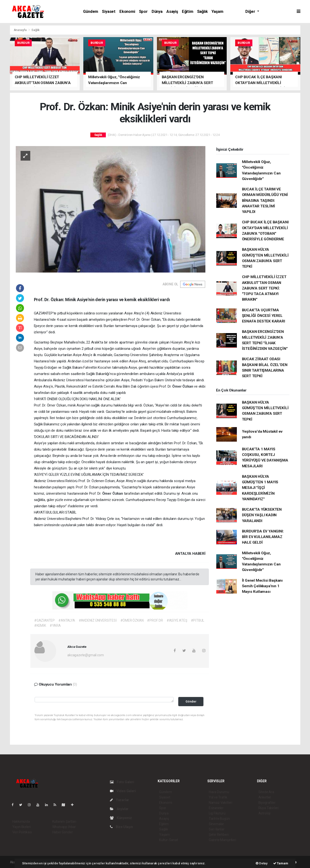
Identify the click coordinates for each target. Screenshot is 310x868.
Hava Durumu (219, 792)
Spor (143, 12)
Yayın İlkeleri (22, 827)
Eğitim (188, 12)
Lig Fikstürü (217, 813)
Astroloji (264, 813)
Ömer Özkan (183, 386)
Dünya (157, 12)
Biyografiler (267, 803)
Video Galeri (123, 791)
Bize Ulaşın (121, 827)
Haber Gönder (63, 832)
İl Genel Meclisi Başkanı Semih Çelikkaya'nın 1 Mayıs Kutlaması (262, 586)
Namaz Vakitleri (221, 803)
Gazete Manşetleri (222, 840)
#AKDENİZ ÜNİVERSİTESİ (98, 620)
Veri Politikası (22, 832)
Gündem (91, 12)
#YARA (55, 626)
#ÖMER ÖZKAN (132, 620)
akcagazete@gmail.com (85, 655)
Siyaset (109, 12)
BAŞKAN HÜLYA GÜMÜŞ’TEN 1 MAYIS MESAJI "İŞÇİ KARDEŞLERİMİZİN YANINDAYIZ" (260, 488)
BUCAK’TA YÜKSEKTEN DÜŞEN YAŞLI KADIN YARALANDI (262, 515)
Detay (262, 863)
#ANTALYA (67, 620)
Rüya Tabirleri (268, 808)
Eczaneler (216, 808)
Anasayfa (21, 30)
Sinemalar (216, 824)
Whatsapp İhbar (64, 827)
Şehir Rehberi (219, 835)
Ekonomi (127, 12)
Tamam (281, 863)
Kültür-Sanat (169, 840)
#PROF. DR (155, 620)
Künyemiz (121, 818)
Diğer (251, 12)
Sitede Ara (266, 792)
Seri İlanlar (217, 829)
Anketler (265, 797)
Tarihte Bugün (219, 819)
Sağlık (202, 12)
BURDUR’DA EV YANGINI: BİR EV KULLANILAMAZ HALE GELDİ (263, 537)
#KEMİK (40, 626)
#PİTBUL (198, 620)
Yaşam (217, 12)
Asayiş (172, 12)
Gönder (191, 701)
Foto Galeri (122, 782)
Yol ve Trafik (218, 797)
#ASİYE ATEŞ (177, 620)
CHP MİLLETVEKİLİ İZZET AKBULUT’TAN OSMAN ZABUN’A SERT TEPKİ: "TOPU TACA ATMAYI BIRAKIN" (264, 288)
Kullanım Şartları (64, 821)
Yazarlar (120, 800)
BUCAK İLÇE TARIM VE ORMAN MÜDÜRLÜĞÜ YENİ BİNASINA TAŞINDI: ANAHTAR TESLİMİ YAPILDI (265, 200)
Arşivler (119, 809)
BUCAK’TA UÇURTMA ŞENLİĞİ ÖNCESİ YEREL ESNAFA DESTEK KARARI (263, 316)
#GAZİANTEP (44, 620)
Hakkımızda (21, 821)
